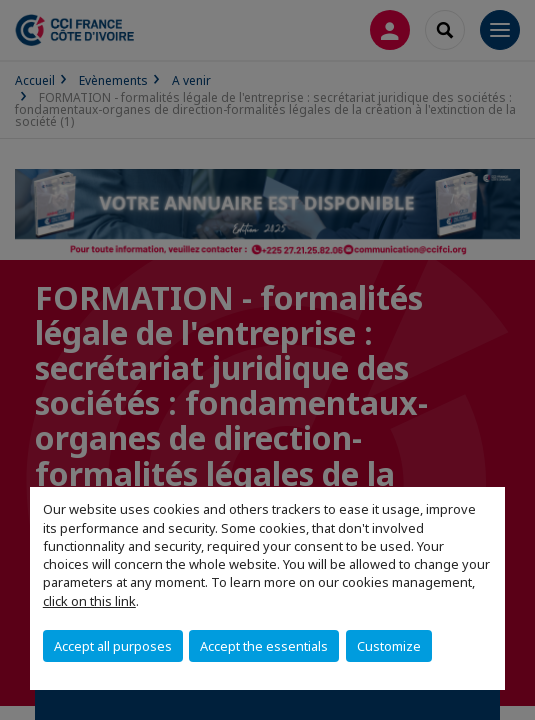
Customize (389, 646)
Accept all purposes (113, 646)
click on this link (89, 601)
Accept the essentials (264, 646)
